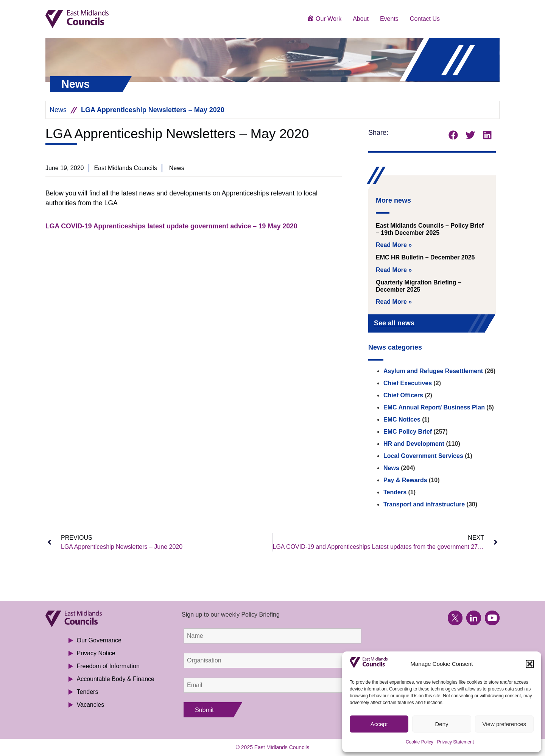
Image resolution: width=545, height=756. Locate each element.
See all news (394, 323)
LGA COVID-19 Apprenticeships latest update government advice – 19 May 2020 (171, 226)
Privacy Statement (455, 742)
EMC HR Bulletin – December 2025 (425, 257)
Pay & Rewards (405, 480)
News (58, 110)
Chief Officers (403, 395)
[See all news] (478, 324)
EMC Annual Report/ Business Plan (434, 407)
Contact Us (425, 19)
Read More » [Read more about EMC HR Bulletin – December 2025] (394, 270)
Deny (441, 724)
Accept (379, 724)
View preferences (505, 724)
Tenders (395, 492)
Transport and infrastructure (424, 504)
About (361, 19)
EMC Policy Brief (408, 432)
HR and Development (414, 444)
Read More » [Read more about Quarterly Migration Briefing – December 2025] (394, 302)
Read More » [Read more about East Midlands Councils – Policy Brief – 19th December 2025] (394, 245)
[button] (530, 664)
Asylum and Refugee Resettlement (433, 371)
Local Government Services (423, 456)
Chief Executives (408, 383)
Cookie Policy (420, 742)
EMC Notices (402, 419)
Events (389, 19)
